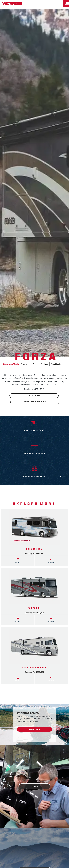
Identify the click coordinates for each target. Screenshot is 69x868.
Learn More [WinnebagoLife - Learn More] (35, 729)
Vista (34, 608)
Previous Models (34, 477)
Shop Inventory (34, 430)
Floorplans (26, 364)
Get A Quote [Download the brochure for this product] (34, 396)
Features (45, 364)
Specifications (57, 364)
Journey (35, 549)
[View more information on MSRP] (45, 389)
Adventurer (34, 668)
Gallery (35, 364)
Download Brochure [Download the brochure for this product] (35, 402)
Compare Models (34, 453)
